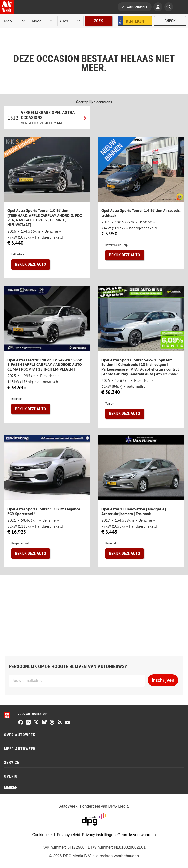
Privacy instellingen (99, 835)
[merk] (15, 21)
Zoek (99, 21)
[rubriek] (70, 21)
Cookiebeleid (43, 835)
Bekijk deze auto (31, 264)
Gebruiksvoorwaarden (137, 835)
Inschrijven (163, 680)
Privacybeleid (68, 835)
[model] (43, 21)
